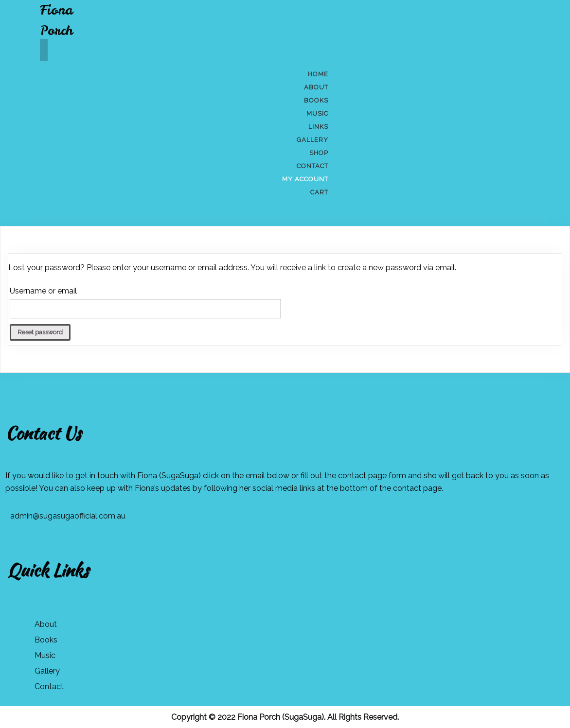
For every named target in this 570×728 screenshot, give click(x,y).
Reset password (40, 332)
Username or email (43, 291)
